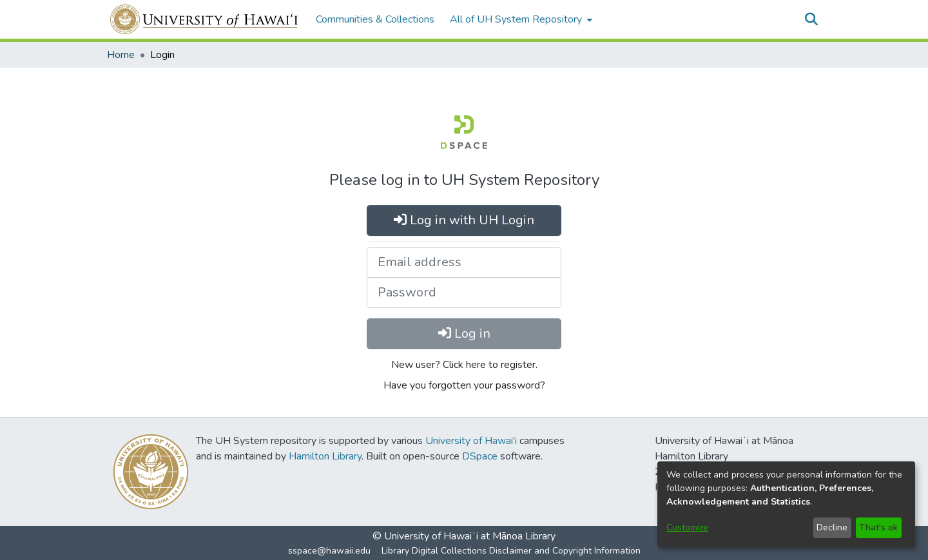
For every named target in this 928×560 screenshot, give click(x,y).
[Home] (205, 19)
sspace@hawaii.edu (329, 551)
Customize (687, 527)
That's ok (878, 527)
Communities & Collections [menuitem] (375, 19)
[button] (811, 19)
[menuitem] (520, 19)
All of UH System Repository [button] (516, 19)
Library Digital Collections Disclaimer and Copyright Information (511, 551)
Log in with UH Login (464, 220)
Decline (832, 527)
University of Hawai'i (471, 441)
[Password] (464, 293)
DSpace (480, 456)
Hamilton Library (325, 456)
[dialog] (786, 504)
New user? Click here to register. (464, 365)
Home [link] (121, 55)
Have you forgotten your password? (464, 385)
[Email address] (464, 262)
